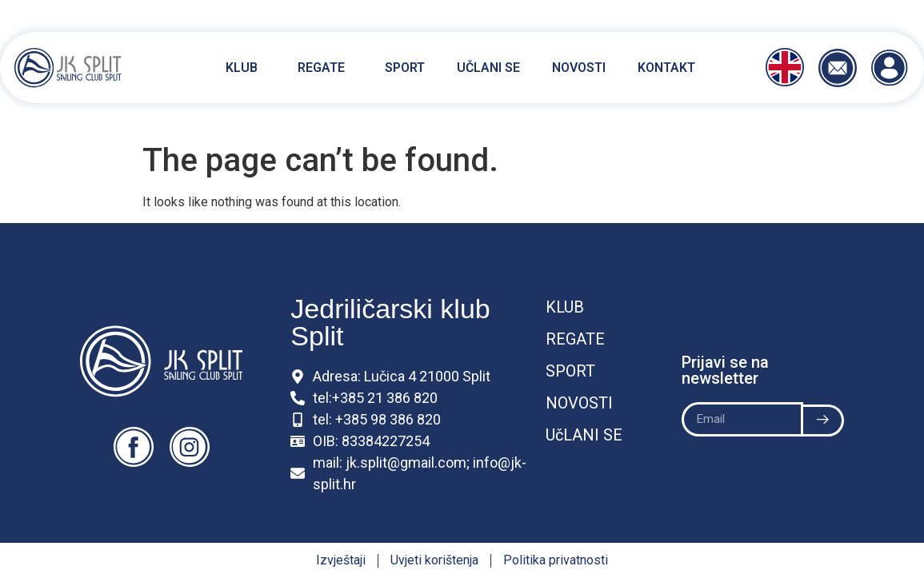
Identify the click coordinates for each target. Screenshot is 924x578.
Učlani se (488, 68)
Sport (405, 68)
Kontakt (666, 68)
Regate (325, 68)
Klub (246, 68)
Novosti (579, 68)
